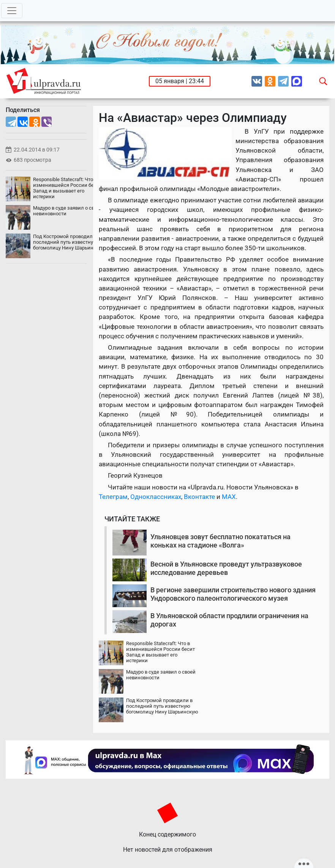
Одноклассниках (156, 497)
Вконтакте (199, 497)
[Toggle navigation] (12, 11)
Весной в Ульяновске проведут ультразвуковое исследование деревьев (226, 568)
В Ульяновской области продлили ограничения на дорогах (229, 620)
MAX (229, 497)
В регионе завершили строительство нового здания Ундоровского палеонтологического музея (233, 594)
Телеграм (113, 497)
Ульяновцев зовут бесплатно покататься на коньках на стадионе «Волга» (220, 541)
